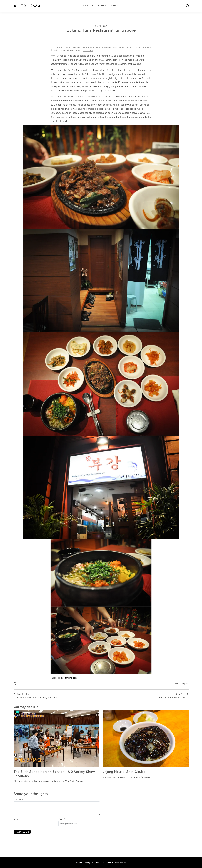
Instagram (89, 863)
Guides (114, 6)
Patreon (79, 863)
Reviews (102, 6)
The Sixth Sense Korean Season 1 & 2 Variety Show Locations (54, 774)
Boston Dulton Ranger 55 (172, 698)
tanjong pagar (72, 678)
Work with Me (121, 863)
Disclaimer (100, 863)
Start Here (88, 6)
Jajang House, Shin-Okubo (124, 772)
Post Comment (22, 832)
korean (61, 678)
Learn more (88, 50)
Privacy (110, 863)
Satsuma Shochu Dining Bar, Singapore (37, 698)
